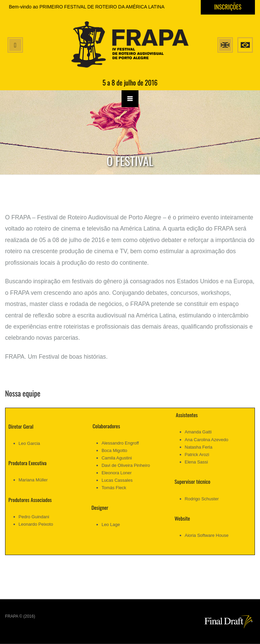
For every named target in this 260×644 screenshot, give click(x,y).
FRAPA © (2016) (20, 616)
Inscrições (228, 7)
